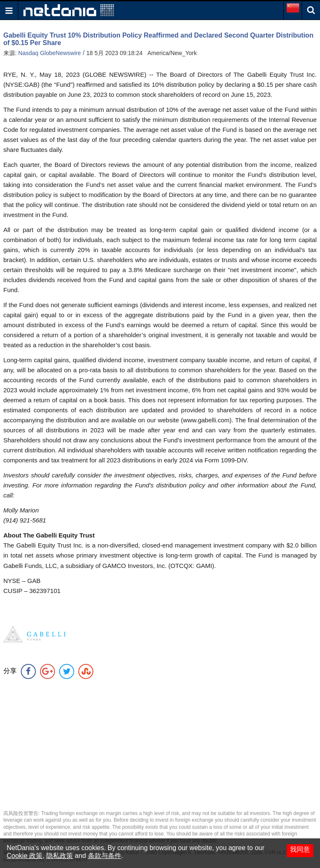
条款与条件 (105, 856)
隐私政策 (60, 856)
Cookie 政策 (25, 856)
